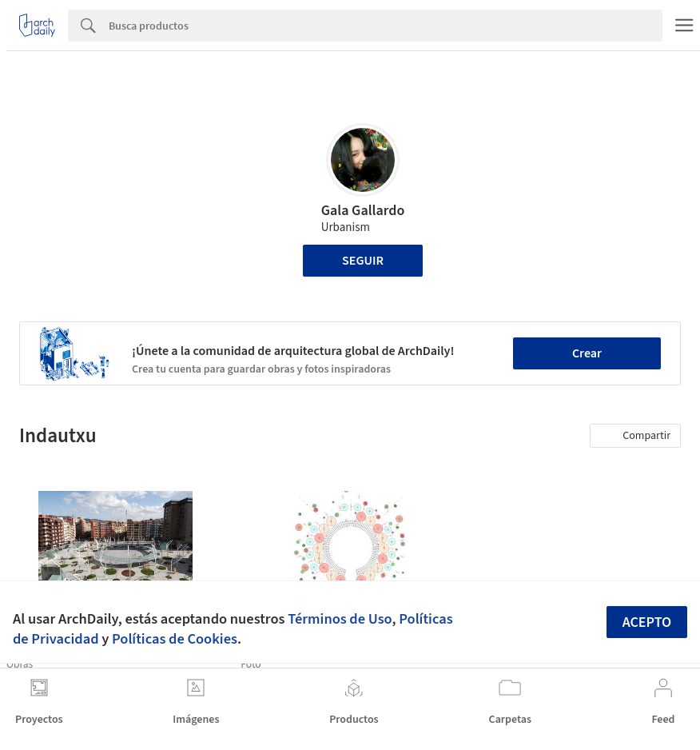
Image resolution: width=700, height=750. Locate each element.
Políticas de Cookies (175, 639)
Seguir (363, 261)
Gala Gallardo (363, 211)
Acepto (647, 622)
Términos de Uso (340, 619)
